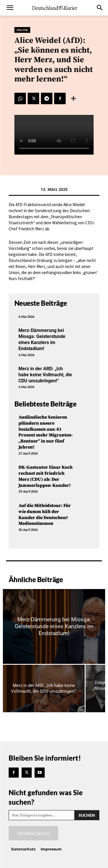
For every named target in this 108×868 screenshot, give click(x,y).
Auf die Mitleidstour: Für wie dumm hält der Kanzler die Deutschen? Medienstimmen (45, 514)
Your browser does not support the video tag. (54, 135)
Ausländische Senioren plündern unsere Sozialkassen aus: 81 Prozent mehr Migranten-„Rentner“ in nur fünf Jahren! (46, 432)
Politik (22, 30)
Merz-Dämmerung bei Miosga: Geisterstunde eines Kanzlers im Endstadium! (42, 339)
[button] (10, 8)
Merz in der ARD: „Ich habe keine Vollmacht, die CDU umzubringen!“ (45, 375)
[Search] (87, 815)
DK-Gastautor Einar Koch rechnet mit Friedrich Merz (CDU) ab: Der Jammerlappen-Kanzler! (46, 476)
